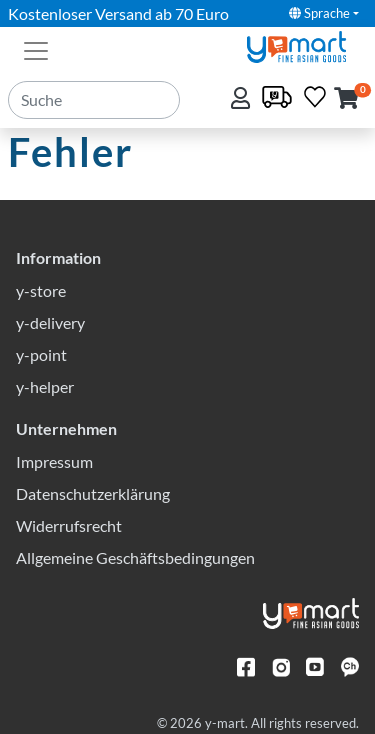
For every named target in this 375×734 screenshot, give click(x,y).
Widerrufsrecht (69, 525)
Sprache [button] (319, 13)
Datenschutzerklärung (93, 493)
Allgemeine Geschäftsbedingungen (135, 557)
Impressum (54, 461)
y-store (41, 290)
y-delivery (50, 322)
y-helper (45, 386)
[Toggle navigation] (36, 49)
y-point (41, 354)
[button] (346, 99)
